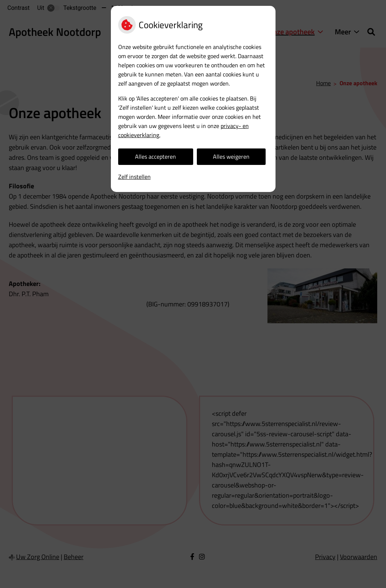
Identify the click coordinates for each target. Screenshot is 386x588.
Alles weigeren (231, 157)
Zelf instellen (134, 177)
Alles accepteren (155, 157)
